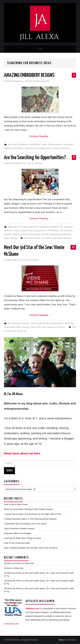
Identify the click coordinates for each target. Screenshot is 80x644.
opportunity (58, 238)
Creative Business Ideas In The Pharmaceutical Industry (30, 519)
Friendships (68, 144)
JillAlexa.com (32, 608)
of (5, 331)
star (14, 331)
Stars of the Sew (38, 327)
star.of (20, 331)
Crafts (44, 144)
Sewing (56, 148)
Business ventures (20, 323)
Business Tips (57, 227)
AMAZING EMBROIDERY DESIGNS (29, 75)
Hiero (61, 640)
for (43, 238)
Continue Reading (40, 136)
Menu (40, 49)
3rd (74, 327)
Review (45, 234)
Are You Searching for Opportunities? (35, 158)
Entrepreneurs (55, 144)
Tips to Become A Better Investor (19, 529)
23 (73, 247)
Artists (25, 227)
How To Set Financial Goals (17, 543)
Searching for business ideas (38, 148)
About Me (12, 227)
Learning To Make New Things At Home (23, 538)
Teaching (65, 148)
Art (19, 227)
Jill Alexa (39, 163)
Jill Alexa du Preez (41, 81)
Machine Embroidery (14, 148)
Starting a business (56, 327)
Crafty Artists (26, 231)
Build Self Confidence (18, 144)
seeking (68, 238)
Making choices (20, 234)
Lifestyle (8, 234)
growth (48, 238)
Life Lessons (66, 231)
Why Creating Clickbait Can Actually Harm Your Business (31, 548)
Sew (9, 331)
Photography (35, 234)
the (25, 331)
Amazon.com (12, 624)
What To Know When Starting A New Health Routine (28, 509)
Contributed (35, 144)
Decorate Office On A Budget (18, 533)
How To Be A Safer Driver (16, 504)
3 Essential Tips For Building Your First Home (25, 524)
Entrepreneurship (32, 238)
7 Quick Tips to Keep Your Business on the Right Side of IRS (32, 514)
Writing (14, 238)
